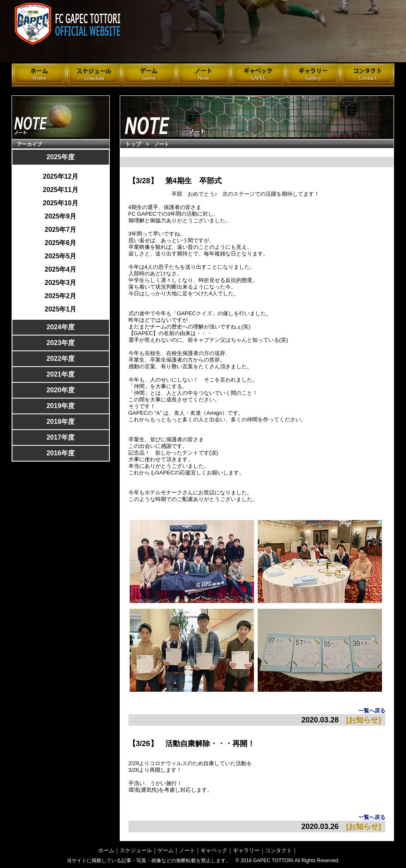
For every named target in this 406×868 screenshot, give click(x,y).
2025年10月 (60, 203)
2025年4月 (61, 270)
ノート (187, 850)
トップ (133, 144)
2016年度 (60, 453)
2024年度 (60, 327)
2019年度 (60, 406)
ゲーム (166, 850)
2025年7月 (61, 230)
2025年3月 (61, 283)
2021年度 (60, 374)
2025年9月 (61, 216)
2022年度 (60, 359)
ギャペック (214, 850)
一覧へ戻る (372, 711)
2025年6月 (61, 243)
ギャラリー (246, 850)
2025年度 (60, 157)
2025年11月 (60, 190)
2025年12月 (60, 177)
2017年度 (60, 437)
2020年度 (60, 390)
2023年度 (60, 343)
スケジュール (136, 850)
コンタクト (279, 850)
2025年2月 (61, 296)
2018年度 (60, 422)
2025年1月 (61, 309)
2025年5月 (61, 256)
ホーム (106, 850)
